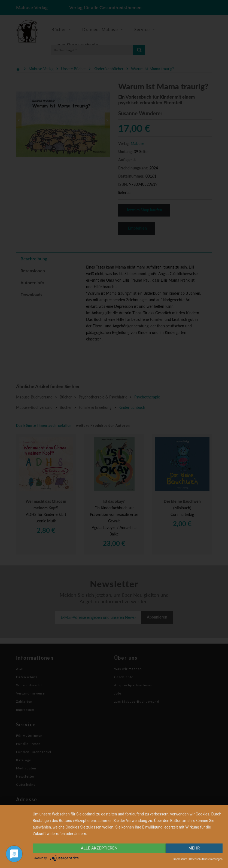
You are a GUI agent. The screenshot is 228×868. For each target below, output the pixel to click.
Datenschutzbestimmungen (206, 859)
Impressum (180, 859)
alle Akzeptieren (99, 848)
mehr (194, 848)
